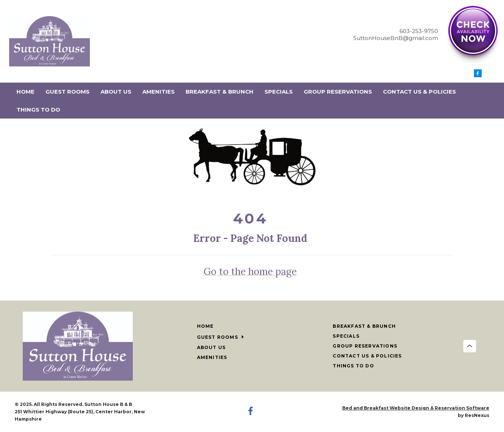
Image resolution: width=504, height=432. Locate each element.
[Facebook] (478, 75)
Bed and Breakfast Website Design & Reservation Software (416, 408)
